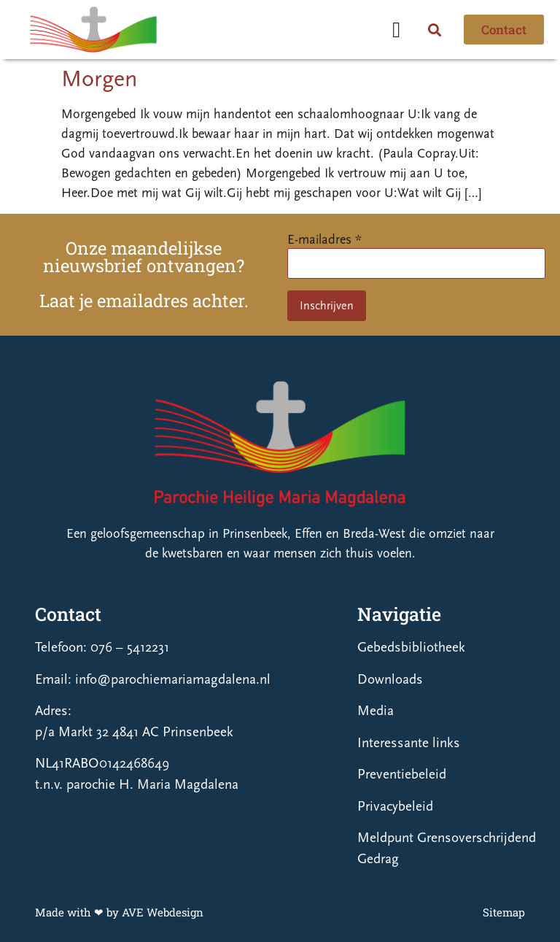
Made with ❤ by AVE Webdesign (119, 912)
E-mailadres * (324, 240)
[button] (397, 30)
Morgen (99, 79)
